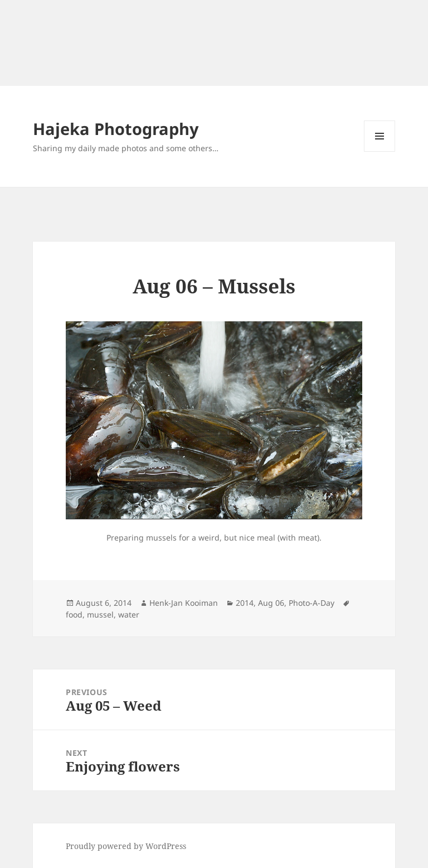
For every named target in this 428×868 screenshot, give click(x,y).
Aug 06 (271, 603)
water (129, 614)
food (74, 614)
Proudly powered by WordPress (126, 846)
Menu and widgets (380, 151)
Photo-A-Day (312, 603)
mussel (100, 614)
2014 (245, 603)
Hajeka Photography (116, 129)
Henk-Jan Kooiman (184, 603)
